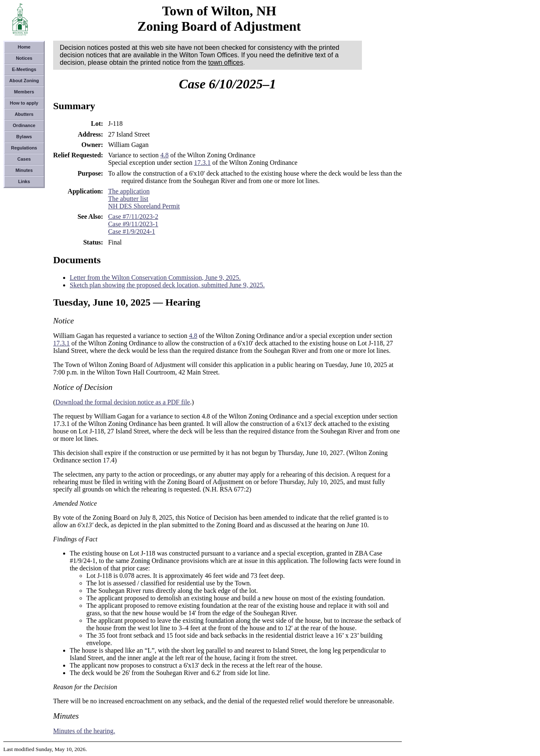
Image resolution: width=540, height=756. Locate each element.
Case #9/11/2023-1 (133, 224)
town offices (226, 62)
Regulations (24, 148)
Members (24, 92)
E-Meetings (24, 69)
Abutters (24, 114)
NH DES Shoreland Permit (144, 206)
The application (129, 191)
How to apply (24, 103)
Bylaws (24, 137)
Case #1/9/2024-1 (131, 231)
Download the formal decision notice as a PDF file (122, 402)
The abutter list (128, 199)
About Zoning (24, 81)
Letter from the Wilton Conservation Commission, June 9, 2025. (155, 278)
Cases (24, 159)
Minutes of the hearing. (84, 731)
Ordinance (24, 125)
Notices (24, 58)
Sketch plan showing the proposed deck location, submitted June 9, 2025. (167, 285)
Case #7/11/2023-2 (133, 217)
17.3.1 (202, 163)
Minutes (24, 170)
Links (24, 181)
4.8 (164, 155)
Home (24, 47)
